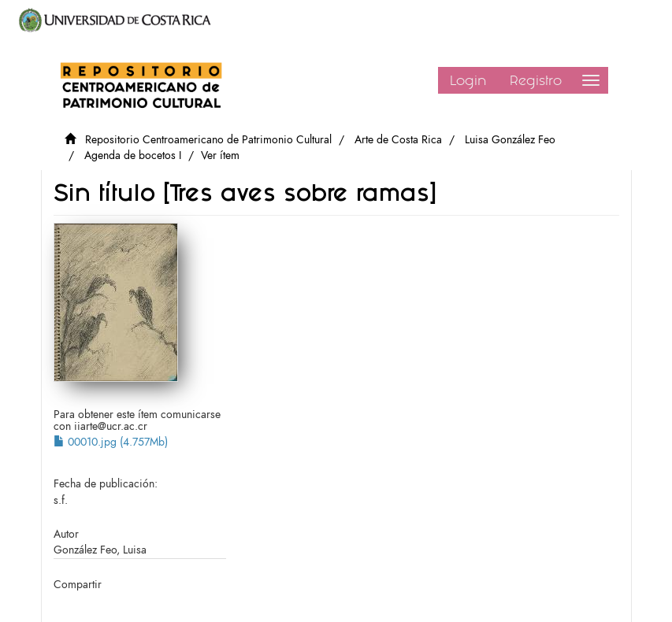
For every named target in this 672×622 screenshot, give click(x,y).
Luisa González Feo (510, 140)
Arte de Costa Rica (398, 140)
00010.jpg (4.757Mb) (111, 442)
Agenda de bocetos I (133, 155)
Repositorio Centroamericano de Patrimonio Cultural (208, 140)
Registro (536, 80)
